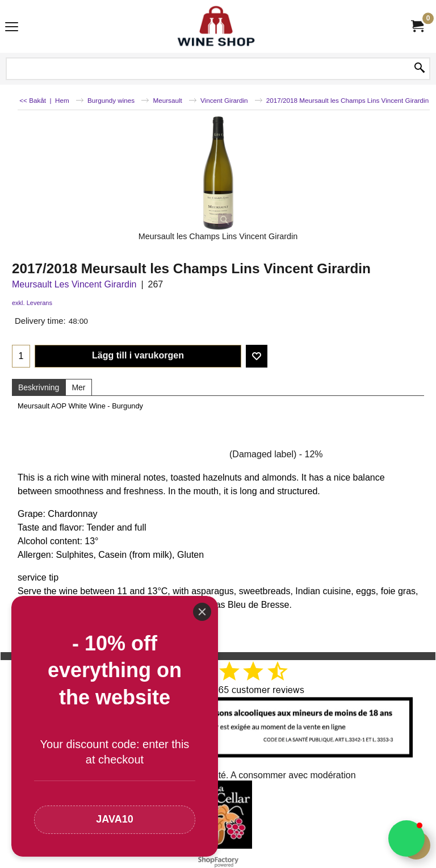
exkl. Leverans (32, 303)
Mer (78, 387)
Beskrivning (39, 387)
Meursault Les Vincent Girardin (74, 284)
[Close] (202, 612)
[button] (406, 838)
